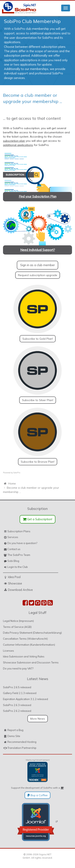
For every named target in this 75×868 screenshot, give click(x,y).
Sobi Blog (13, 561)
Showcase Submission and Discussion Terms (31, 662)
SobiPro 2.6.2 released (17, 711)
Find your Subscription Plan (38, 196)
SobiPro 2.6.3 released (17, 705)
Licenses (8, 651)
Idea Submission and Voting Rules (24, 656)
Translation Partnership (22, 748)
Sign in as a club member (37, 265)
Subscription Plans (19, 531)
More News (38, 719)
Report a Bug (15, 730)
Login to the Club (18, 567)
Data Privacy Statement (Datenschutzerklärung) (32, 633)
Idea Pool (14, 577)
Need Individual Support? (38, 250)
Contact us (14, 549)
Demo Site (14, 736)
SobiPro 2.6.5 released (17, 687)
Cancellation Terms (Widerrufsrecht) (25, 639)
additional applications (18, 145)
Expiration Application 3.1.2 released (25, 699)
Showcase (15, 583)
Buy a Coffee (37, 795)
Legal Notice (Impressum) (18, 621)
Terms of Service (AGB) (17, 627)
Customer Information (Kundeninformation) (29, 645)
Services (13, 537)
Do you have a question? (22, 543)
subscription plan (14, 141)
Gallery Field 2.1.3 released (20, 693)
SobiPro (17, 473)
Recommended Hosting (22, 742)
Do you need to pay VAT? (18, 668)
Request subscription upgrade (38, 275)
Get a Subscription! (37, 519)
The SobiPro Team (19, 555)
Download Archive (20, 590)
